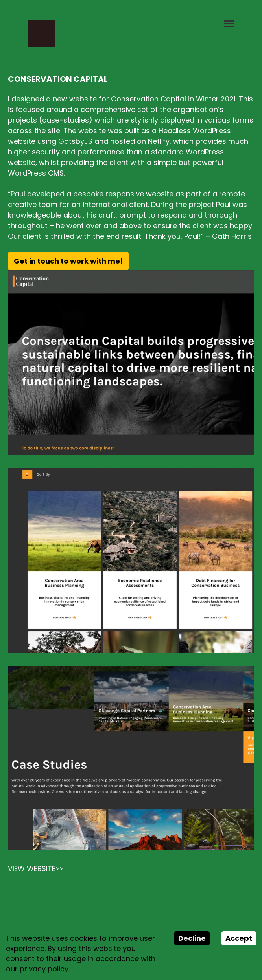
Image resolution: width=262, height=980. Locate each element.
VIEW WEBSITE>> (36, 869)
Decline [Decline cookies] (192, 938)
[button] (229, 33)
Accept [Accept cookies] (239, 938)
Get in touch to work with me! (68, 261)
